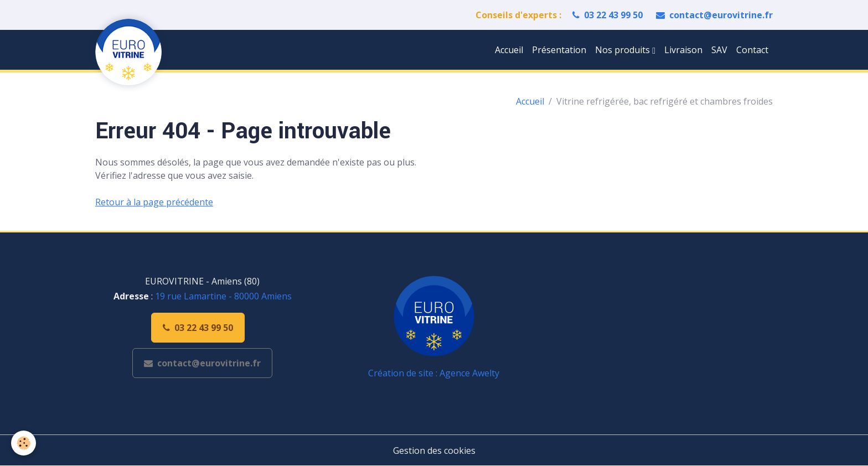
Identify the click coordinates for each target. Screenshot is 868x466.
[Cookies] (24, 443)
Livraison (683, 50)
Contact (752, 50)
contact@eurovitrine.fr (714, 15)
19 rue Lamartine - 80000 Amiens (223, 296)
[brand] (131, 52)
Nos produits (624, 50)
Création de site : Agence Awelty (434, 373)
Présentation (559, 50)
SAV (719, 50)
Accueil (509, 50)
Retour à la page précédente (154, 202)
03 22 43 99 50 (608, 15)
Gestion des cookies (434, 451)
